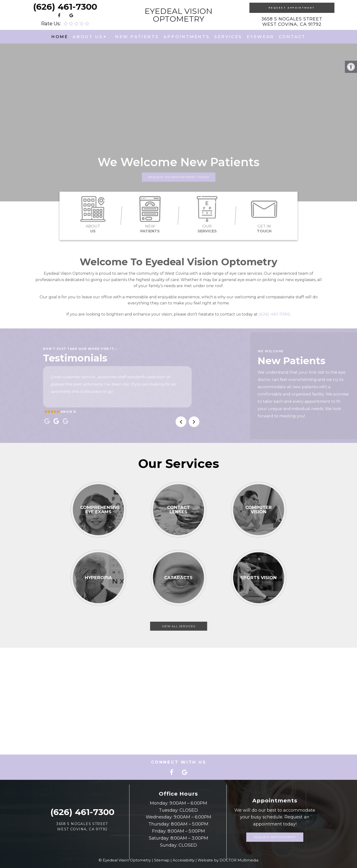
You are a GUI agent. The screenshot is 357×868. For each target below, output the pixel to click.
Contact (292, 37)
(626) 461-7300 (65, 7)
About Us (88, 37)
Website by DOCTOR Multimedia (228, 860)
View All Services (179, 626)
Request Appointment (292, 8)
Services (228, 37)
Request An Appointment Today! (179, 177)
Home (60, 37)
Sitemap (162, 860)
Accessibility (184, 860)
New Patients (137, 37)
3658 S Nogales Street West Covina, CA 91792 (292, 22)
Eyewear (260, 37)
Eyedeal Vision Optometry (178, 15)
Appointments (187, 37)
